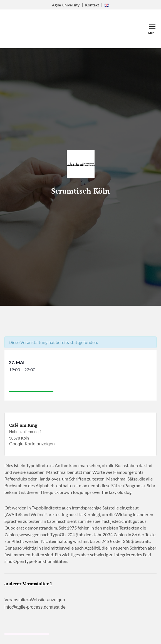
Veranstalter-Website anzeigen (35, 600)
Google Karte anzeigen (32, 444)
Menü (152, 33)
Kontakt (92, 5)
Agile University (66, 5)
